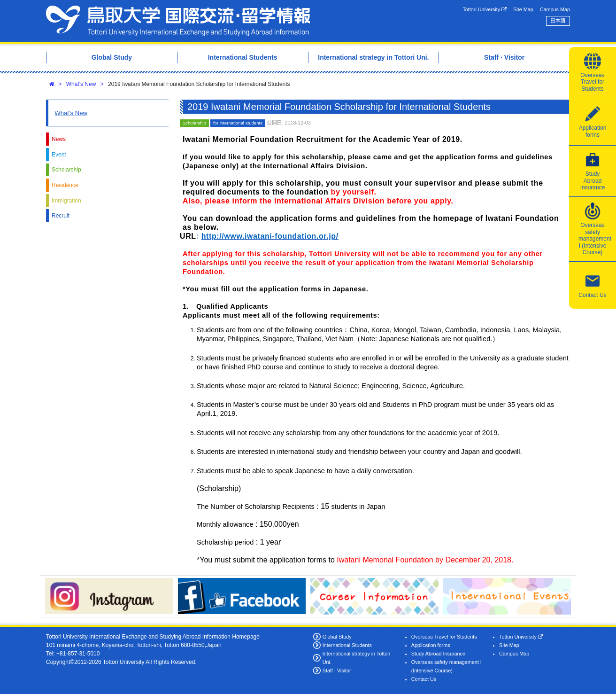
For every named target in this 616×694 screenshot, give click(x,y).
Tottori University (485, 10)
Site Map (523, 9)
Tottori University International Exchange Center (178, 21)
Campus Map (555, 9)
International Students (347, 645)
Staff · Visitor (337, 671)
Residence (65, 185)
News (59, 139)
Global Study (337, 637)
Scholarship (66, 170)
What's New (81, 84)
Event (59, 155)
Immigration (66, 201)
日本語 (558, 21)
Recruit (61, 216)
